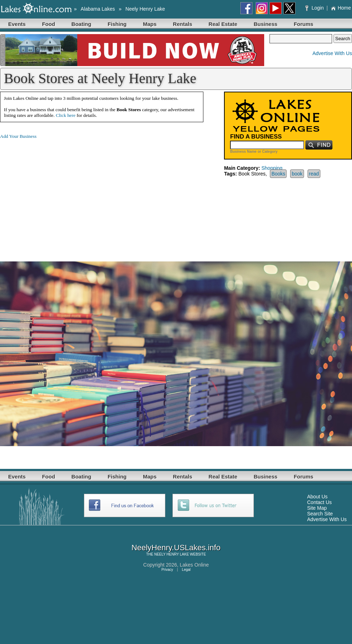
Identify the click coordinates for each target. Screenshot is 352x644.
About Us (318, 497)
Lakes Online (194, 565)
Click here (66, 115)
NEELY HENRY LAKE (172, 554)
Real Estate (223, 24)
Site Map (317, 508)
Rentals (182, 24)
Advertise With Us (332, 53)
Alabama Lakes (98, 9)
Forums (303, 24)
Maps (150, 24)
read (314, 174)
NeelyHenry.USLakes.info (176, 548)
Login (315, 8)
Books (278, 174)
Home (341, 8)
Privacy (167, 570)
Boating (81, 24)
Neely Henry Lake (145, 9)
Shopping (272, 168)
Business (265, 24)
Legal (186, 570)
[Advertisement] (60, 195)
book (297, 174)
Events (17, 24)
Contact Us (319, 502)
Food (49, 24)
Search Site (320, 514)
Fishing (117, 24)
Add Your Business (18, 136)
